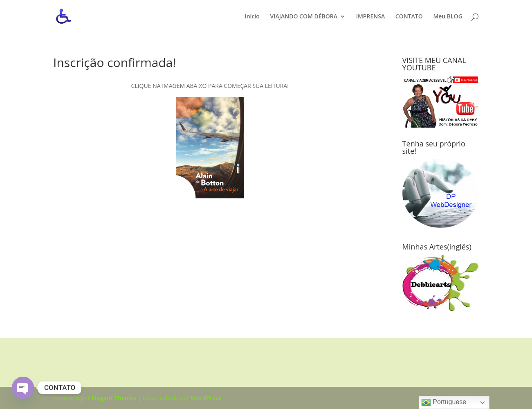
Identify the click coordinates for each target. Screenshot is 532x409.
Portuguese (444, 402)
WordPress (206, 398)
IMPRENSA (370, 17)
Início (252, 17)
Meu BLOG (448, 17)
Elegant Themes (114, 398)
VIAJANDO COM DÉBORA (304, 17)
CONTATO (409, 17)
